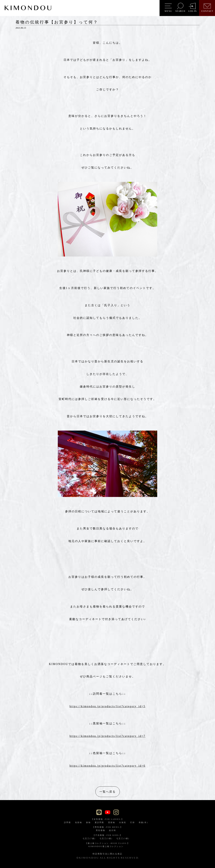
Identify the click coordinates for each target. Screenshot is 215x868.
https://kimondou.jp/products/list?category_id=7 (108, 736)
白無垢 (123, 822)
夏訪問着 (99, 822)
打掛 (133, 822)
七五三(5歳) (106, 838)
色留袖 (79, 822)
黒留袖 (112, 822)
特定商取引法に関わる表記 (107, 854)
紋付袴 (113, 830)
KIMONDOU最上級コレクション (106, 846)
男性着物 (101, 830)
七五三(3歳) (123, 838)
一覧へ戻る (108, 792)
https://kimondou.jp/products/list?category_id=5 (108, 706)
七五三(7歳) (89, 838)
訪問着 (67, 822)
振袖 (88, 822)
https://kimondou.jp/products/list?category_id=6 (108, 766)
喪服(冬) (143, 822)
